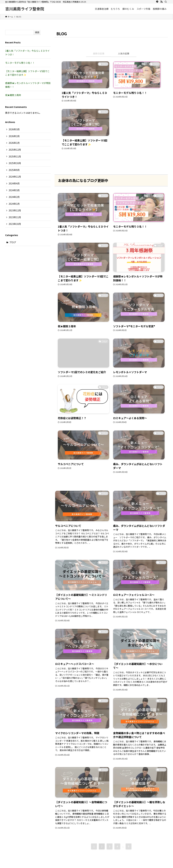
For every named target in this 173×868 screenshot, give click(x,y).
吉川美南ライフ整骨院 (25, 9)
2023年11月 (15, 217)
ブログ (13, 242)
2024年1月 (14, 204)
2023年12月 (15, 210)
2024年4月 (14, 183)
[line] (157, 2)
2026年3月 (14, 129)
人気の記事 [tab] (124, 53)
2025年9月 (14, 170)
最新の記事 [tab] (99, 53)
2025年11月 (15, 156)
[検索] (166, 2)
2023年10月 (15, 224)
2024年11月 (15, 177)
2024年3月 (14, 190)
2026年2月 (14, 136)
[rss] (161, 2)
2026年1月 (14, 143)
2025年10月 (15, 163)
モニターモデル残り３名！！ (20, 63)
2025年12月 (15, 150)
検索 (37, 32)
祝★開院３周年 (13, 95)
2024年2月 (14, 197)
